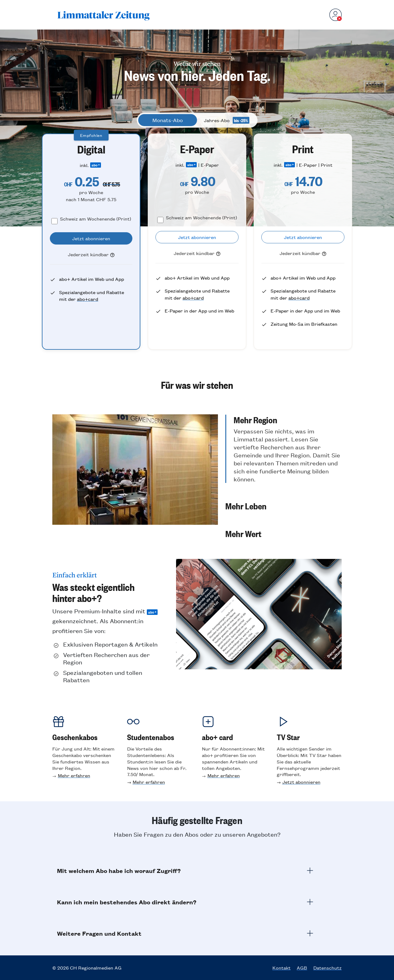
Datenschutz (328, 968)
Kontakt (281, 968)
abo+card (88, 299)
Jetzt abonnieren (301, 782)
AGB (302, 968)
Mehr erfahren (74, 775)
